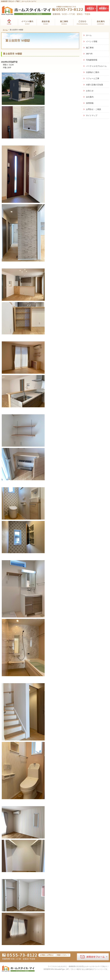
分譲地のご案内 (93, 72)
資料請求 (103, 8)
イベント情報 (92, 41)
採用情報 (90, 103)
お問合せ (91, 8)
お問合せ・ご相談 (94, 109)
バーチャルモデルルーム (96, 66)
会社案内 (90, 97)
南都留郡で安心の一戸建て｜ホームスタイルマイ (19, 1)
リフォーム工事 (93, 78)
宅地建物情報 (92, 60)
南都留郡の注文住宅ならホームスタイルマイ (85, 966)
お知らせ (90, 91)
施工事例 (90, 48)
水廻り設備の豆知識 (94, 85)
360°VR (89, 54)
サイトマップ (92, 115)
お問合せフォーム (93, 957)
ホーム (89, 35)
